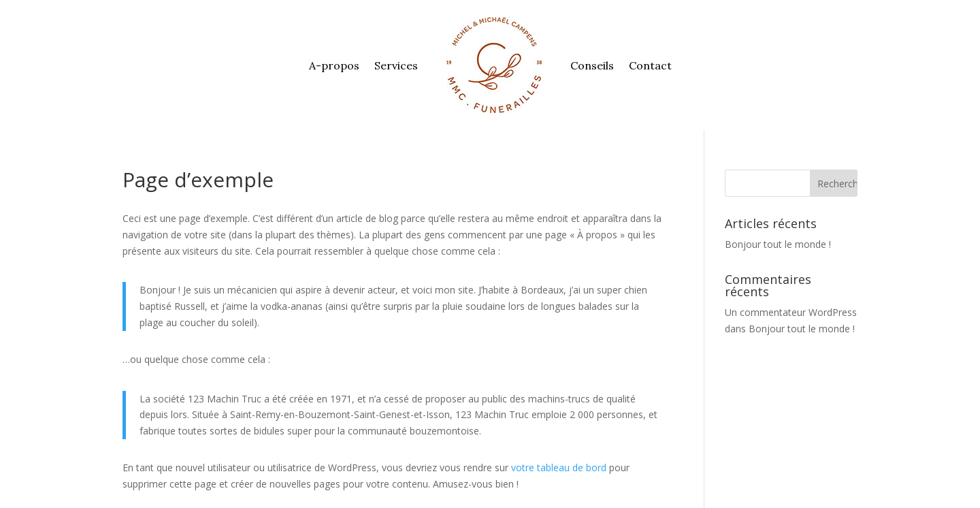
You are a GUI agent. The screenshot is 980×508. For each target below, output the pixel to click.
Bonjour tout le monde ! (778, 244)
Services (396, 65)
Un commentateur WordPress (791, 312)
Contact (650, 65)
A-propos (334, 65)
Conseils (592, 65)
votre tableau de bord (559, 467)
